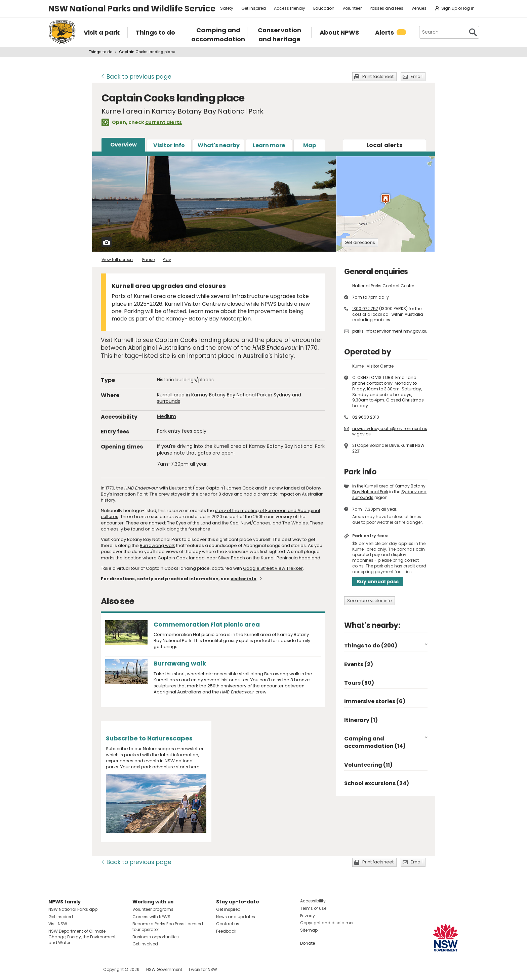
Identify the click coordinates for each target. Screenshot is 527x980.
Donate (308, 943)
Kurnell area (171, 395)
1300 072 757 (365, 309)
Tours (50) (359, 683)
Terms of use (313, 908)
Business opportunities (156, 937)
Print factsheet (378, 76)
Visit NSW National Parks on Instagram (69, 969)
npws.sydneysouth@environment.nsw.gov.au (390, 431)
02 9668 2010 (366, 417)
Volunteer (352, 8)
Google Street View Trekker (273, 568)
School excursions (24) (377, 783)
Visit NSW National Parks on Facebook (55, 969)
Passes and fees (387, 8)
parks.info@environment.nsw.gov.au (390, 331)
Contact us (228, 924)
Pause (148, 260)
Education (324, 8)
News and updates (236, 917)
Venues (419, 8)
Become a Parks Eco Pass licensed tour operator (168, 927)
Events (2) (359, 664)
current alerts (164, 122)
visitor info (244, 579)
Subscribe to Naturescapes (149, 738)
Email (417, 76)
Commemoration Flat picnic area (207, 624)
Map (310, 145)
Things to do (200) (371, 646)
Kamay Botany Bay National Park (229, 395)
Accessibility (313, 901)
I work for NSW (203, 969)
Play (167, 260)
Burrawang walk (157, 545)
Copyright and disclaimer (327, 923)
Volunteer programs (153, 909)
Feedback (226, 931)
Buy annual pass (378, 582)
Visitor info (169, 145)
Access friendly (290, 8)
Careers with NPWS (151, 917)
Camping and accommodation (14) (375, 742)
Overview (124, 145)
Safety (227, 8)
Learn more (269, 145)
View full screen (117, 260)
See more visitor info (370, 601)
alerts (384, 145)
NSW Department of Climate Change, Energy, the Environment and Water (82, 937)
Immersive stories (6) (375, 701)
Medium (167, 416)
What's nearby (219, 145)
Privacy (308, 916)
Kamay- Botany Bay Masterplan (208, 319)
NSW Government (164, 969)
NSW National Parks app (73, 909)
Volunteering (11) (368, 765)
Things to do (100, 52)
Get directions (360, 242)
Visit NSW (58, 924)
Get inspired (254, 8)
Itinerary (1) (361, 720)
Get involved (145, 944)
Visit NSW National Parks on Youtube (84, 969)
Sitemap (309, 930)
